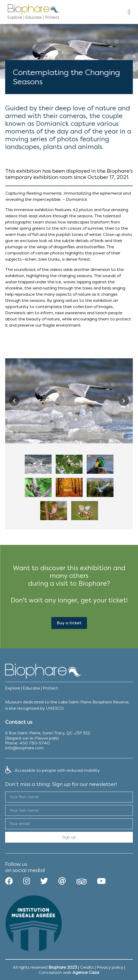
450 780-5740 (35, 743)
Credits (87, 967)
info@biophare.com (24, 748)
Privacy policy (110, 967)
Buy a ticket (69, 623)
